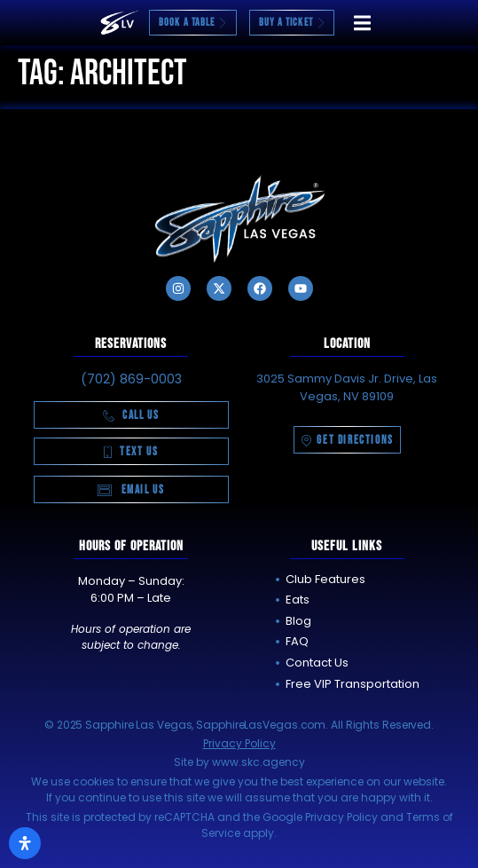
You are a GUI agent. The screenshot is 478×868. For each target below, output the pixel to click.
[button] (362, 23)
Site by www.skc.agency (239, 762)
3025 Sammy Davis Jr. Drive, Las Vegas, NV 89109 (347, 387)
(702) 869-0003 (131, 379)
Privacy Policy (239, 743)
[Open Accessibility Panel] (25, 843)
